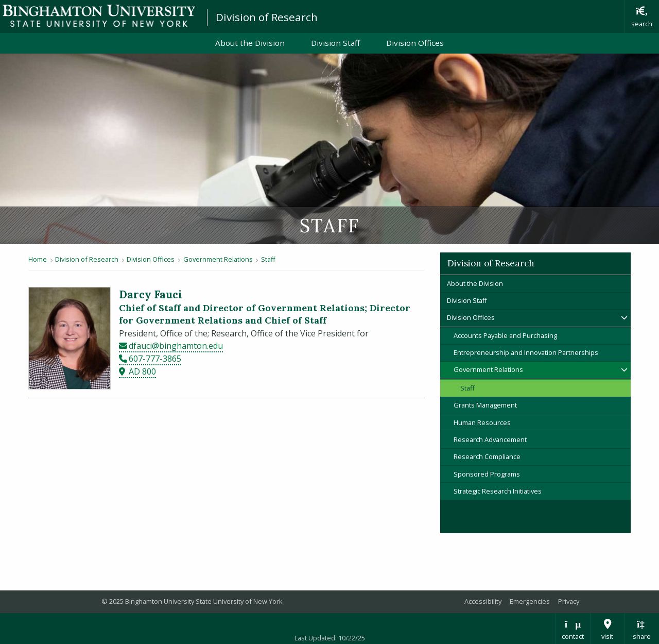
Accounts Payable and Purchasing (505, 335)
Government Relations (218, 259)
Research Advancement (490, 439)
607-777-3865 (155, 359)
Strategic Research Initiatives (498, 491)
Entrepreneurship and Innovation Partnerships (526, 352)
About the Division (250, 43)
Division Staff (335, 43)
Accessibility (483, 601)
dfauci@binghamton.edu (176, 346)
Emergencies (530, 601)
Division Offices (415, 43)
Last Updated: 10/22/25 (330, 638)
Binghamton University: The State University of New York (99, 16)
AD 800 (142, 371)
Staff (268, 259)
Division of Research (267, 17)
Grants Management (485, 405)
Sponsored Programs (487, 474)
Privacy (569, 601)
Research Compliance (487, 456)
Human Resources (482, 422)
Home (38, 259)
